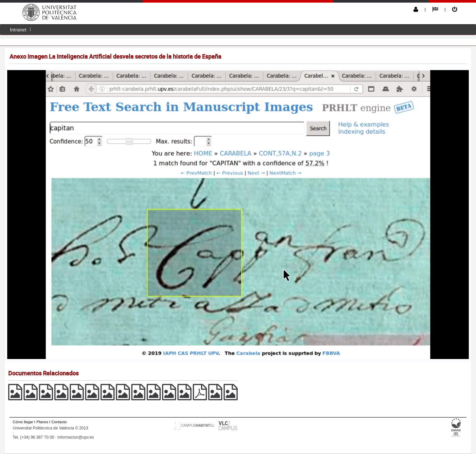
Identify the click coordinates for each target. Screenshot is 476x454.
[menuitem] (18, 30)
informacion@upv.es (76, 437)
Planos (42, 422)
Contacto (59, 422)
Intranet (18, 29)
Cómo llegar (23, 422)
